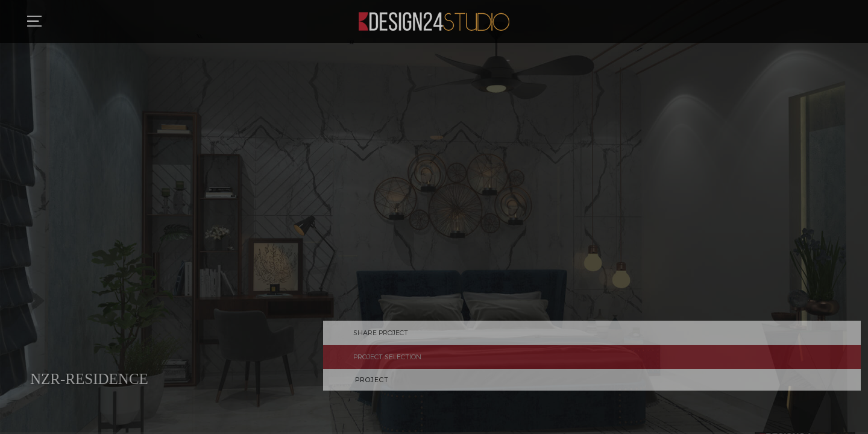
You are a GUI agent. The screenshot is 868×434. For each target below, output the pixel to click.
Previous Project (853, 387)
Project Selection (853, 364)
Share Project (853, 340)
